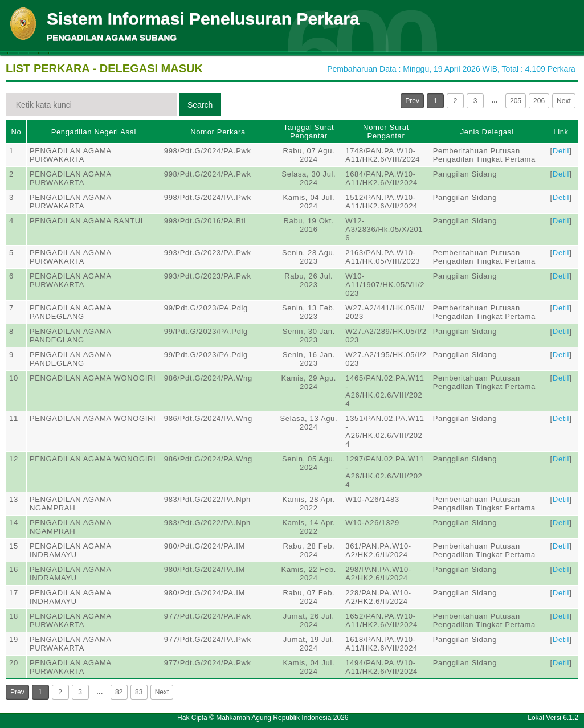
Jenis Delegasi (487, 132)
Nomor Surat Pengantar (386, 132)
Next (564, 101)
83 (139, 692)
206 (539, 101)
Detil (561, 151)
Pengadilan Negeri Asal (94, 132)
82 (119, 692)
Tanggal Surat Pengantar (309, 132)
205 (516, 101)
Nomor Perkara (218, 132)
